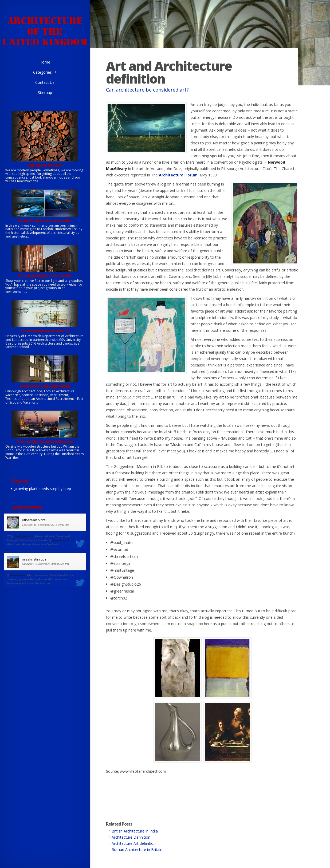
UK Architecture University (45, 331)
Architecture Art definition (134, 843)
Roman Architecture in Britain (137, 849)
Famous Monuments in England (45, 441)
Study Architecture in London (45, 220)
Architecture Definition (131, 837)
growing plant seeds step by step (43, 489)
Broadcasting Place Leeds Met (45, 276)
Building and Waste (45, 165)
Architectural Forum (178, 175)
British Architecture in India (135, 831)
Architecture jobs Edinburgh (45, 386)
